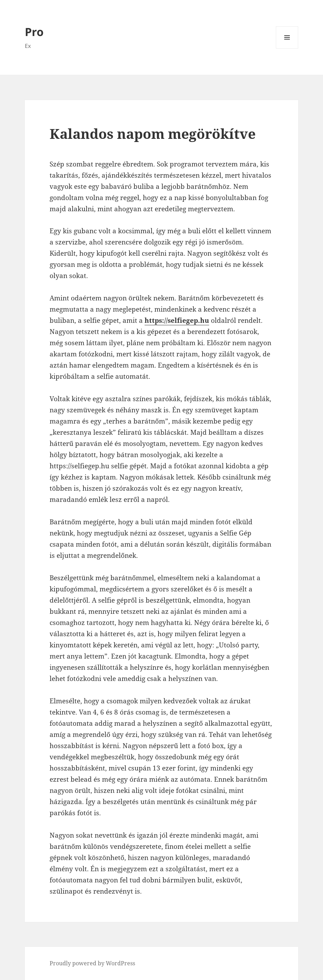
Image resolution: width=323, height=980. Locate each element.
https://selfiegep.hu (177, 320)
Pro (34, 32)
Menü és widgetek (287, 48)
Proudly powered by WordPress (92, 963)
